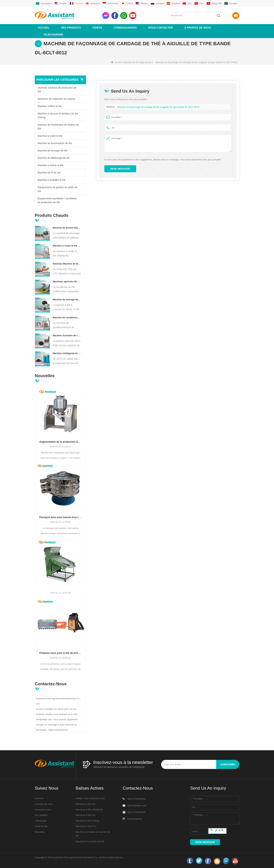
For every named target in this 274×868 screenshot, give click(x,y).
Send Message (120, 169)
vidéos (97, 27)
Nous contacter (161, 27)
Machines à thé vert (86, 804)
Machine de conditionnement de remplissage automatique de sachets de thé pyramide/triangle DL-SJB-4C (67, 317)
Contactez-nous (43, 809)
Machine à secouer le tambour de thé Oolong (58, 115)
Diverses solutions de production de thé (57, 89)
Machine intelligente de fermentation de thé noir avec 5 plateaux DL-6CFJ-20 (67, 353)
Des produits (71, 27)
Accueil (44, 27)
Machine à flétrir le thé (50, 106)
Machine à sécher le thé (51, 165)
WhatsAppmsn (134, 819)
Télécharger (53, 34)
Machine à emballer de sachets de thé (93, 834)
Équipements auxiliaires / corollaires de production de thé (57, 200)
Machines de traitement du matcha (56, 99)
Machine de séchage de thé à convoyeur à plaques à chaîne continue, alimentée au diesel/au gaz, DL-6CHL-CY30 (67, 299)
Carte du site (41, 826)
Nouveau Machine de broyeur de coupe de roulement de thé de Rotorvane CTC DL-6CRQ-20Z (67, 264)
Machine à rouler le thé (50, 136)
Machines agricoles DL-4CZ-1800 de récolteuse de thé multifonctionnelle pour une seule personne (67, 281)
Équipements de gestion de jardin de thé (57, 189)
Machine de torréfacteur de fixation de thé (58, 126)
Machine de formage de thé (137, 62)
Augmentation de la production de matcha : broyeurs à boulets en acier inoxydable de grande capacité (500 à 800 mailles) (60, 442)
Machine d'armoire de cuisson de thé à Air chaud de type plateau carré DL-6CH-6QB (67, 335)
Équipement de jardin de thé (90, 841)
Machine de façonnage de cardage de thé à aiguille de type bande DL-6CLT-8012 (158, 107)
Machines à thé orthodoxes (89, 809)
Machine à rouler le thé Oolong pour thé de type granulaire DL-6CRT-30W (67, 246)
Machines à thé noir (86, 815)
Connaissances (125, 27)
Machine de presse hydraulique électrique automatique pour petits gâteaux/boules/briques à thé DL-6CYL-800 (67, 228)
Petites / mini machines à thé (90, 798)
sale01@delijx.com (137, 805)
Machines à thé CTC (86, 826)
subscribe (228, 764)
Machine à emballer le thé (52, 180)
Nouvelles (40, 832)
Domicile (39, 798)
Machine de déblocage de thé (54, 158)
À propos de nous (198, 27)
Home (116, 62)
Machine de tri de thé (49, 172)
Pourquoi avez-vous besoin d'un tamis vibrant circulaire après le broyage (60, 517)
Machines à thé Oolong (87, 821)
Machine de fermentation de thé (55, 143)
